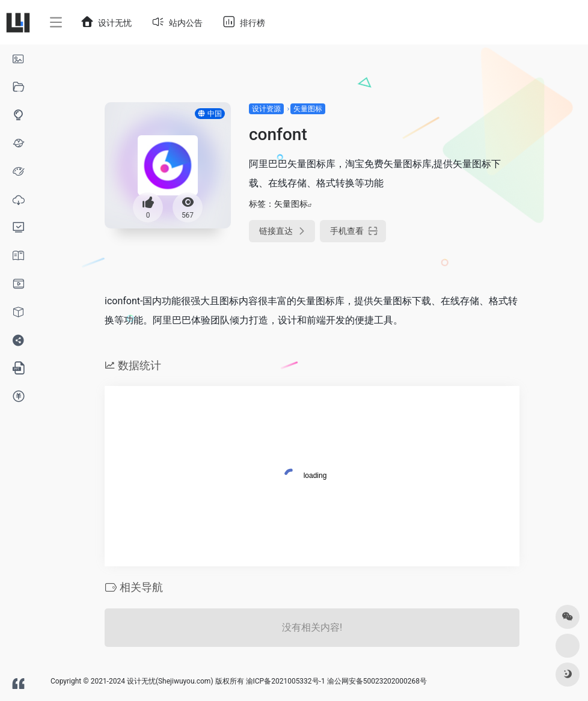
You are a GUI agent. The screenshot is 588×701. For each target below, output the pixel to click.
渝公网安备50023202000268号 (377, 681)
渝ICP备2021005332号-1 (286, 681)
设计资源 (266, 109)
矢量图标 (308, 109)
